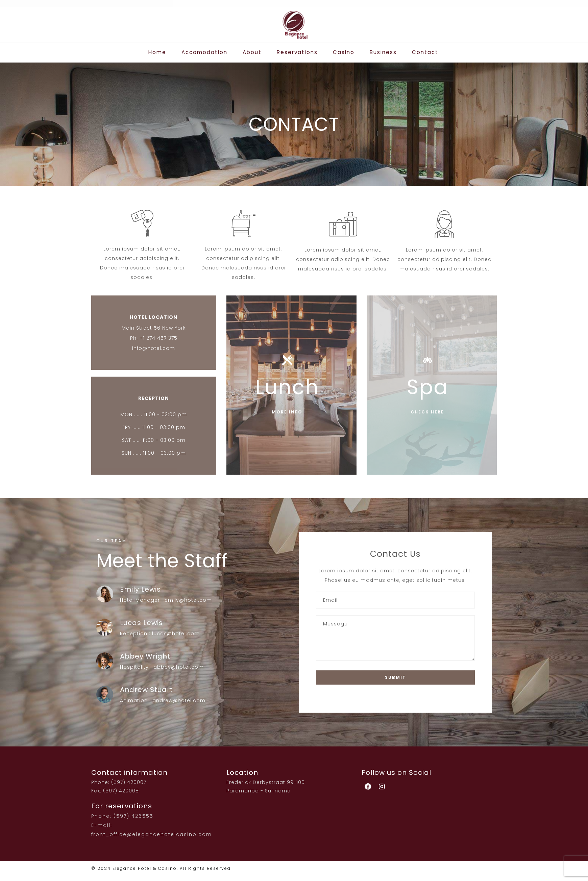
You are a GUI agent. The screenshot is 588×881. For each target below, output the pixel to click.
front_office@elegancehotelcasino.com (152, 834)
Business (380, 52)
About (254, 52)
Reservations (297, 52)
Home (163, 52)
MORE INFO (287, 412)
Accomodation (208, 52)
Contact (420, 52)
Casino (342, 52)
